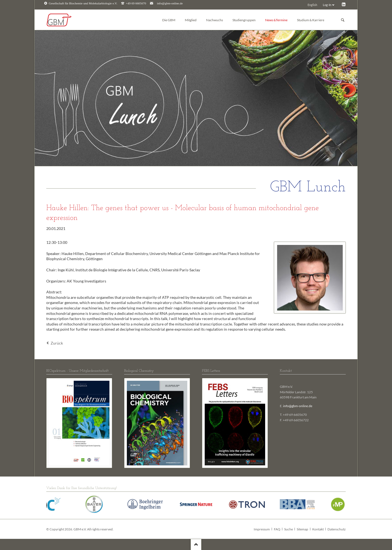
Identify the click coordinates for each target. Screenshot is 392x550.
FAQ (277, 529)
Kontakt (318, 529)
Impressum (262, 529)
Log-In (327, 5)
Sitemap (302, 529)
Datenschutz (337, 529)
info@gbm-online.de (170, 3)
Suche (289, 529)
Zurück (57, 343)
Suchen (343, 20)
